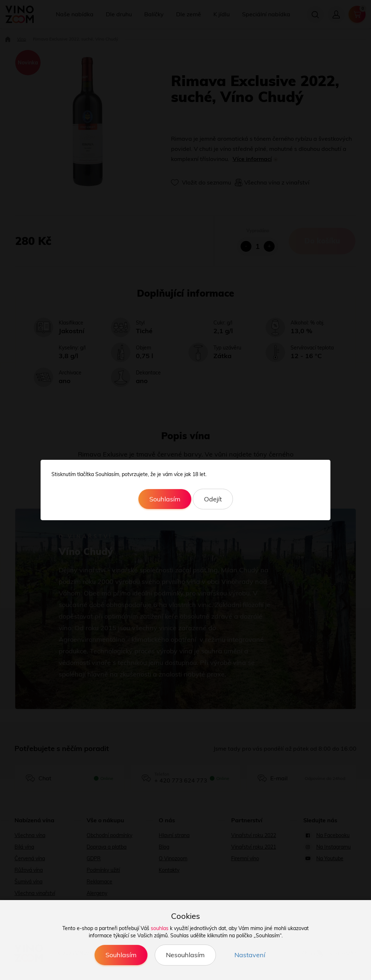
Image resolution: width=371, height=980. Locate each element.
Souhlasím (165, 499)
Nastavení (250, 955)
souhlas (160, 928)
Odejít (213, 499)
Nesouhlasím (185, 955)
